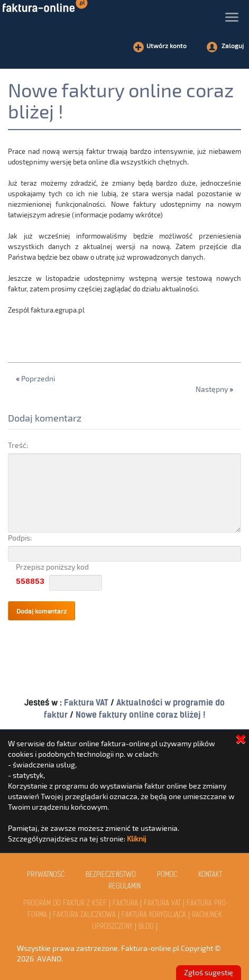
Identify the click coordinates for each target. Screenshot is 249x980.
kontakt (210, 875)
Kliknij (137, 839)
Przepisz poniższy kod (52, 567)
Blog (146, 927)
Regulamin (124, 887)
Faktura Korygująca (154, 915)
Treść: (18, 445)
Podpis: (20, 538)
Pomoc (167, 875)
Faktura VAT (87, 703)
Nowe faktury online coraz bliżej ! (121, 100)
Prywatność (46, 875)
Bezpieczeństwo (111, 875)
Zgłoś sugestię (209, 972)
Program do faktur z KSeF (65, 904)
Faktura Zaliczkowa (84, 915)
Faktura (125, 904)
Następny (214, 389)
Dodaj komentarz (45, 418)
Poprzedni (35, 378)
